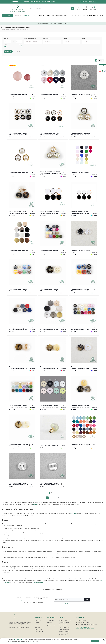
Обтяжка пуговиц (64, 631)
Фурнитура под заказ (66, 633)
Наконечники (39, 631)
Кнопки (37, 622)
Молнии (38, 624)
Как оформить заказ (65, 620)
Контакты (53, 2)
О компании (27, 2)
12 (58, 498)
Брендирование (64, 629)
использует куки (17, 640)
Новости (49, 622)
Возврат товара (64, 626)
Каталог (39, 618)
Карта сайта (63, 635)
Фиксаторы (39, 629)
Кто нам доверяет (36, 2)
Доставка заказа (64, 622)
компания (51, 618)
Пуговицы (38, 620)
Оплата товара (64, 624)
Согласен (95, 641)
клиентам (63, 618)
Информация (51, 626)
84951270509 (83, 2)
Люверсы (38, 628)
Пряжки (37, 626)
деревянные (73, 513)
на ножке (36, 505)
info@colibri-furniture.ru (38, 582)
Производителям (46, 2)
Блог (48, 624)
